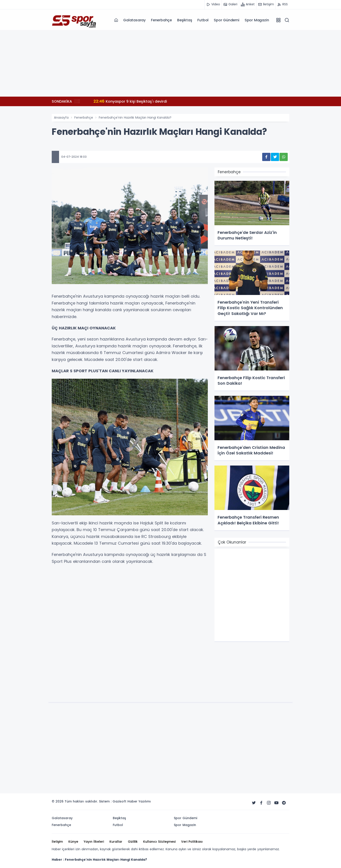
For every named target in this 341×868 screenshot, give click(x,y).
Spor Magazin (257, 20)
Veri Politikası (192, 842)
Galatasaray (134, 20)
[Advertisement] (170, 63)
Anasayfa (61, 117)
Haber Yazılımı (139, 801)
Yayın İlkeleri (94, 842)
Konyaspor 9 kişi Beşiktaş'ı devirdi (130, 101)
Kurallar (116, 842)
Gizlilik (133, 842)
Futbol (203, 20)
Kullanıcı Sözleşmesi (159, 842)
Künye (73, 842)
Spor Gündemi (227, 20)
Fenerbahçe (161, 20)
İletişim (57, 842)
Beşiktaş (185, 20)
